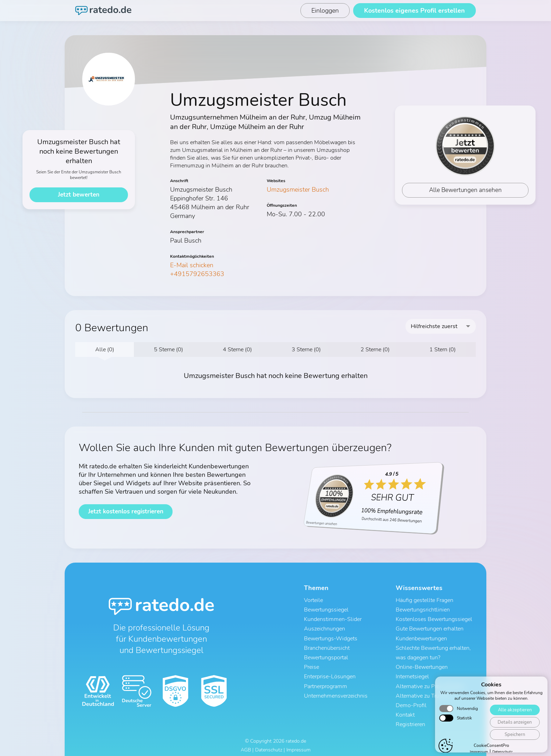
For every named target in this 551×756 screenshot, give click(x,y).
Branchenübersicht (327, 646)
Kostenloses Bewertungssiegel (434, 619)
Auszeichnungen (325, 628)
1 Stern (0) (443, 350)
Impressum (299, 745)
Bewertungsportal (326, 655)
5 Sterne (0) (168, 350)
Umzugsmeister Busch (298, 190)
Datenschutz (269, 745)
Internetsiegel (412, 673)
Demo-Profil (411, 701)
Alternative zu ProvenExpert (430, 683)
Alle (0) (105, 350)
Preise (312, 664)
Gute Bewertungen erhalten (430, 628)
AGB (246, 745)
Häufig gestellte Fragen (424, 600)
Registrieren (410, 719)
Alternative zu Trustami (424, 692)
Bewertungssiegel (326, 609)
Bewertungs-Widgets (331, 637)
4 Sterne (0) (237, 350)
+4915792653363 (197, 274)
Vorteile (313, 600)
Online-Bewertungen (422, 664)
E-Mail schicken (192, 265)
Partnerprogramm (326, 683)
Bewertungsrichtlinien (423, 609)
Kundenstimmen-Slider (333, 619)
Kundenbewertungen (421, 637)
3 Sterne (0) (306, 350)
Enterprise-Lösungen (330, 673)
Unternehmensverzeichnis (336, 692)
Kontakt (405, 710)
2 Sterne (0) (375, 350)
